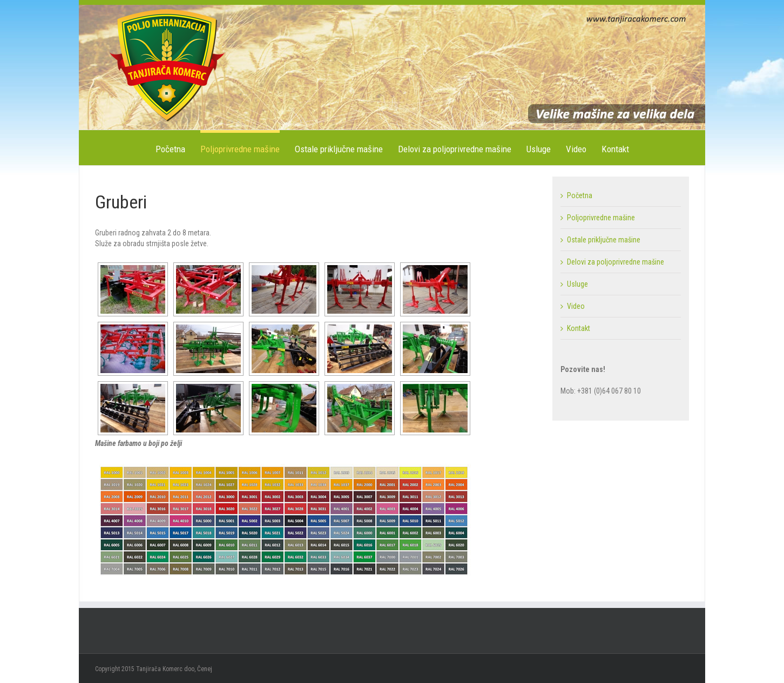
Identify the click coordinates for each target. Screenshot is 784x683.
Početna (170, 149)
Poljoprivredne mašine (240, 149)
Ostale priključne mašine (339, 149)
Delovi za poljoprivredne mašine (455, 149)
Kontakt (615, 149)
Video (576, 149)
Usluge (539, 149)
